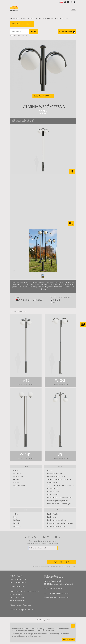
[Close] (73, 626)
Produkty (14, 18)
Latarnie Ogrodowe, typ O (56, 476)
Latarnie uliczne (53, 488)
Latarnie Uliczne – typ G (55, 473)
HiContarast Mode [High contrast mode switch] (67, 32)
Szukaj (34, 32)
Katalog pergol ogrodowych (57, 526)
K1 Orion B (56, 300)
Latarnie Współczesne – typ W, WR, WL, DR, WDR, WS (42, 18)
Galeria (16, 514)
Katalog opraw (52, 517)
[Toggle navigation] (74, 9)
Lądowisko (17, 473)
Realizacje (17, 520)
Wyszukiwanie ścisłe (20, 36)
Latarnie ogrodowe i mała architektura (60, 523)
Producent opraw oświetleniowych (59, 504)
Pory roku (17, 523)
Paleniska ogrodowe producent (58, 501)
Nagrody (16, 482)
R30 (54, 302)
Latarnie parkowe (53, 492)
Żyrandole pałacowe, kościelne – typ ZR (60, 485)
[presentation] (43, 555)
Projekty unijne (18, 476)
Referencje (17, 526)
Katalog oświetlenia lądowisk (57, 520)
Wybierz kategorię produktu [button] (21, 24)
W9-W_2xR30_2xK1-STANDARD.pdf (30, 300)
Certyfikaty (17, 479)
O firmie (16, 470)
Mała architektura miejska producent (60, 498)
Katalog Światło (52, 514)
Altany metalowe (53, 495)
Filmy (15, 517)
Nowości (50, 470)
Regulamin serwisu (20, 485)
